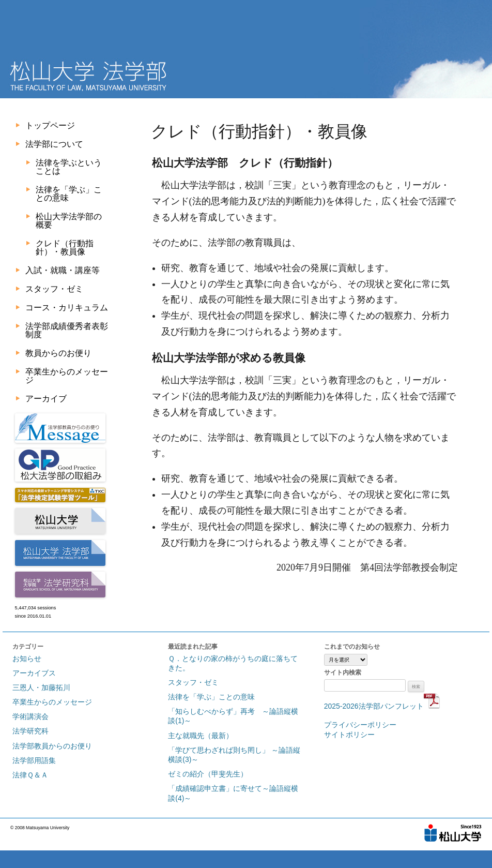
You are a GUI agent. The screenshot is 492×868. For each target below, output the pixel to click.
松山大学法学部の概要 (69, 221)
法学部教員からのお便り (52, 746)
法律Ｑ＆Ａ (30, 775)
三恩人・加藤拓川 (41, 687)
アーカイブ (46, 399)
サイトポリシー (349, 735)
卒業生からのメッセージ (67, 376)
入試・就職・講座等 (63, 270)
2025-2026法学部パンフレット (382, 706)
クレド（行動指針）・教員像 (65, 248)
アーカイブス (34, 673)
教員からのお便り (58, 353)
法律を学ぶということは (69, 167)
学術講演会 (30, 716)
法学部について (54, 144)
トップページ (50, 125)
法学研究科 (30, 731)
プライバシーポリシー (360, 725)
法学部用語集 (34, 760)
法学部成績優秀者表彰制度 (67, 330)
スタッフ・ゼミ (54, 289)
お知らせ (27, 659)
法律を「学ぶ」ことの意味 (69, 194)
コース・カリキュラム (67, 308)
